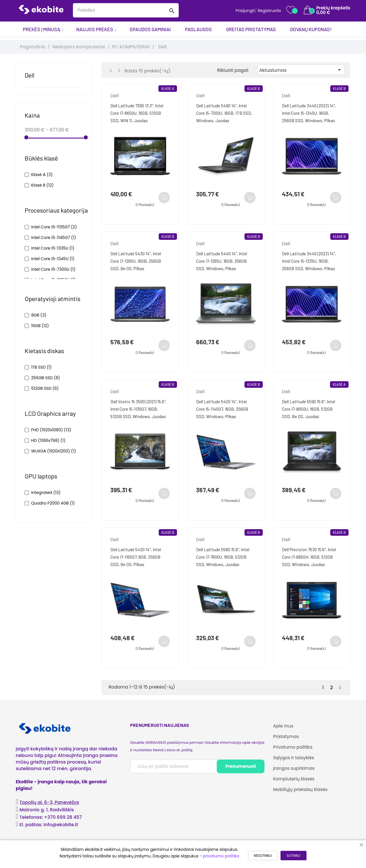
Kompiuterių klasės (294, 779)
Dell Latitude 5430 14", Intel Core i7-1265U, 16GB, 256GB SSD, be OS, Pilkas (136, 261)
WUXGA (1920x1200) (54, 451)
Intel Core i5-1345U (53, 259)
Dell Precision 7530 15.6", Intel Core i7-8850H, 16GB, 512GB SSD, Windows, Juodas (309, 557)
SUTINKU (293, 856)
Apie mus (283, 726)
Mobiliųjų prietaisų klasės (300, 789)
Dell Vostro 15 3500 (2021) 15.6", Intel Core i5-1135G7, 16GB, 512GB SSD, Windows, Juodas (138, 409)
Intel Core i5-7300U (53, 269)
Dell (29, 75)
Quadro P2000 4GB (53, 503)
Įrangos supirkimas (294, 768)
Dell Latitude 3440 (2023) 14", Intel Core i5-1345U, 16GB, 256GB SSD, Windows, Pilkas (309, 113)
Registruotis (269, 11)
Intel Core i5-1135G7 (54, 227)
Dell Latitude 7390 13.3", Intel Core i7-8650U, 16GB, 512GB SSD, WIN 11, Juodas (137, 113)
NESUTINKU (263, 856)
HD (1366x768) (48, 440)
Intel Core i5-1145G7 (54, 238)
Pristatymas (286, 736)
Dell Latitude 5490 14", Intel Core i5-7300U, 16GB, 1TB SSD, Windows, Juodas (224, 113)
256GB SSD (46, 378)
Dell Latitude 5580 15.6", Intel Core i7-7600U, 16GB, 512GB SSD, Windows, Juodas (223, 557)
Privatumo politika (293, 747)
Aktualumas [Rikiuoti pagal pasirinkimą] (301, 70)
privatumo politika (221, 856)
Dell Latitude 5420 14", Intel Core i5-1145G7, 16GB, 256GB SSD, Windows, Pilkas (222, 409)
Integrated (46, 493)
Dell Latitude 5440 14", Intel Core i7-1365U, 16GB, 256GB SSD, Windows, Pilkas (222, 261)
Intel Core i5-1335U (53, 248)
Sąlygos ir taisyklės (294, 758)
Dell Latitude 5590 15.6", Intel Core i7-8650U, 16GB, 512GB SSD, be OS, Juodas (309, 409)
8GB (39, 315)
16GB (40, 326)
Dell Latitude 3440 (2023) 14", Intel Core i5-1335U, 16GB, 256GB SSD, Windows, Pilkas (309, 261)
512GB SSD (45, 388)
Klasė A (42, 175)
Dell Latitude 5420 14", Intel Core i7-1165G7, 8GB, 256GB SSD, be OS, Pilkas (136, 557)
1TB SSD (41, 367)
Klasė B (42, 185)
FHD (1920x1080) (51, 430)
